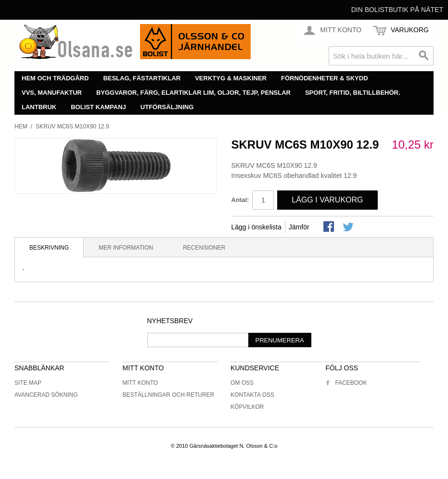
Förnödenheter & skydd (325, 78)
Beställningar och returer (169, 395)
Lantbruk (39, 107)
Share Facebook (330, 227)
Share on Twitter (349, 227)
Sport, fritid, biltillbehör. (353, 93)
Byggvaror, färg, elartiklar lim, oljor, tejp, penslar (193, 93)
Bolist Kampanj (98, 107)
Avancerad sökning (46, 395)
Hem (21, 126)
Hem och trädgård (55, 78)
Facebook (346, 383)
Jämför (299, 227)
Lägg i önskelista (256, 227)
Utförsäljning (167, 107)
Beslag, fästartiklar (142, 78)
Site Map (28, 383)
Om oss (242, 383)
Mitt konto (141, 383)
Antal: (240, 200)
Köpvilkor (247, 407)
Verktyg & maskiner (231, 78)
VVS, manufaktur (52, 93)
